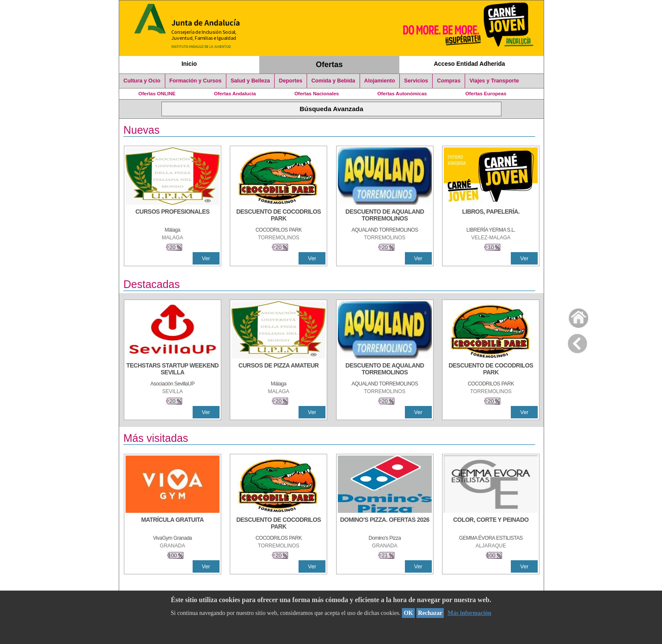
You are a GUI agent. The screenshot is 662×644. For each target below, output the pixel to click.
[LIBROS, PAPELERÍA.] (491, 216)
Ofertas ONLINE (157, 94)
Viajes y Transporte (494, 81)
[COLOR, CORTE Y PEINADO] (491, 524)
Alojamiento (380, 81)
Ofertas (330, 65)
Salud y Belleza (250, 81)
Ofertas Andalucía (235, 94)
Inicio (189, 64)
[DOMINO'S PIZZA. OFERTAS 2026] (385, 524)
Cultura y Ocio (142, 81)
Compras (449, 81)
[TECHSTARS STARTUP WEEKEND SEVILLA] (173, 370)
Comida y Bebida (333, 81)
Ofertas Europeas (486, 94)
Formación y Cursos (196, 81)
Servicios (416, 81)
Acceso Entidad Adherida (470, 64)
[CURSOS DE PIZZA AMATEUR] (278, 370)
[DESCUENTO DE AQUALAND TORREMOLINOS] (385, 216)
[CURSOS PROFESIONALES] (173, 216)
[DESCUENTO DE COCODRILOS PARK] (278, 216)
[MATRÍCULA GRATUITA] (173, 524)
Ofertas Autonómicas (402, 94)
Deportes (291, 81)
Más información (469, 613)
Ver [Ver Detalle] (206, 258)
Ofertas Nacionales (316, 94)
